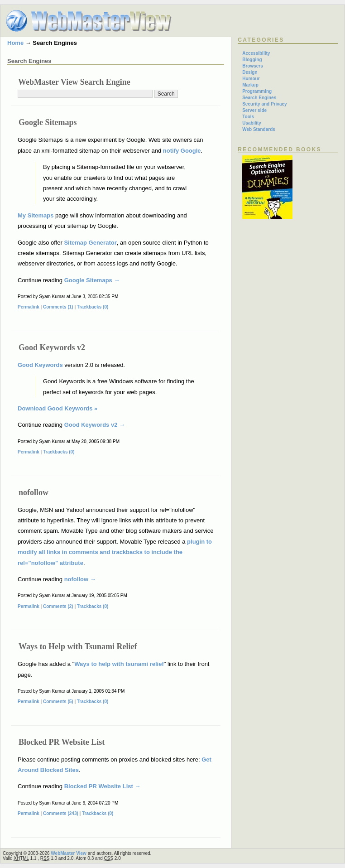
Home (15, 43)
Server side (254, 110)
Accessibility (256, 53)
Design (250, 72)
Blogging (252, 60)
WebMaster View (69, 853)
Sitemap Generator (90, 243)
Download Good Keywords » (57, 408)
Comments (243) (61, 813)
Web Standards (259, 129)
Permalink (29, 307)
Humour (251, 79)
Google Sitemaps (48, 122)
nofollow (34, 492)
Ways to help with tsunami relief (119, 664)
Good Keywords (40, 365)
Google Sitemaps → (92, 280)
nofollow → (80, 579)
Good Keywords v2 (52, 347)
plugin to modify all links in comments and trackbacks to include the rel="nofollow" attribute (115, 552)
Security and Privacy (264, 104)
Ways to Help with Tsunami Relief (78, 646)
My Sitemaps (36, 215)
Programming (257, 91)
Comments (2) (58, 606)
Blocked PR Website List (62, 742)
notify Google (182, 151)
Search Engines (259, 98)
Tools (248, 117)
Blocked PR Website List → (103, 786)
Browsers (253, 66)
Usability (252, 123)
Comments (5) (58, 702)
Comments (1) (58, 307)
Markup (250, 85)
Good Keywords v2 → (95, 425)
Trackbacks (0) (93, 307)
